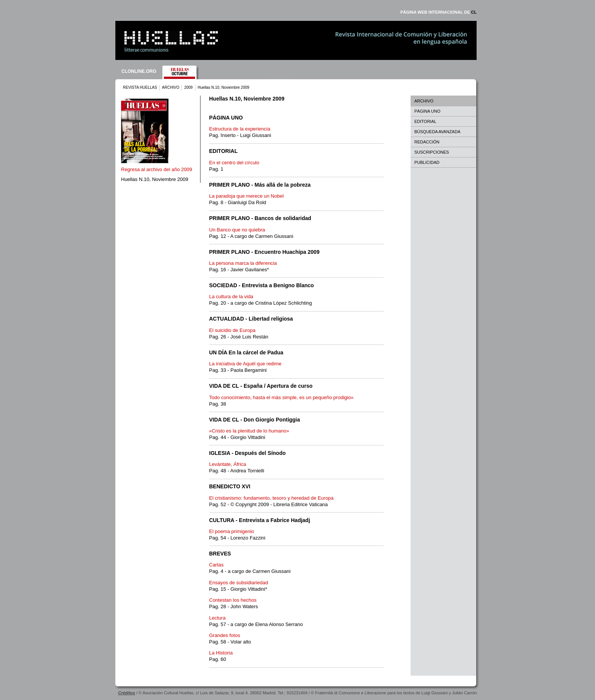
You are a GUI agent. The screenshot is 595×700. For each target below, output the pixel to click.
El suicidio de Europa (232, 330)
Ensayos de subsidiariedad (238, 583)
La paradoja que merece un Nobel (246, 196)
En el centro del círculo (234, 163)
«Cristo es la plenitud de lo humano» (249, 431)
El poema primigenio (232, 531)
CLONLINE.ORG (139, 71)
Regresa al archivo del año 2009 (157, 169)
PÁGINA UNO (427, 111)
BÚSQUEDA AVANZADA (437, 132)
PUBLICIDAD (427, 162)
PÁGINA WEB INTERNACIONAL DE (438, 12)
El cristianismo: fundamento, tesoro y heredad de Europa (271, 498)
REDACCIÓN (427, 142)
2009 (188, 87)
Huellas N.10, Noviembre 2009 (155, 179)
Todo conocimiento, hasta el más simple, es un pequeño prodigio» (281, 397)
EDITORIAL (425, 121)
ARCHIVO (171, 87)
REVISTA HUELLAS (140, 87)
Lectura (217, 618)
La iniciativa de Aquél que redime (245, 364)
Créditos (127, 693)
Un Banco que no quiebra (237, 230)
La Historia (221, 653)
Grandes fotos (225, 635)
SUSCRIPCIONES (432, 152)
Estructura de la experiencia (240, 129)
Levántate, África (228, 464)
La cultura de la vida (231, 297)
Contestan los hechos (233, 600)
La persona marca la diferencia (243, 263)
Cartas (216, 565)
